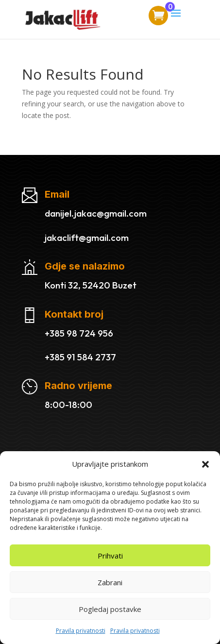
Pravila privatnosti (81, 631)
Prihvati (110, 556)
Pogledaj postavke (110, 609)
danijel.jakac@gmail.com (96, 213)
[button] (205, 464)
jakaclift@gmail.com (87, 237)
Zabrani (110, 582)
